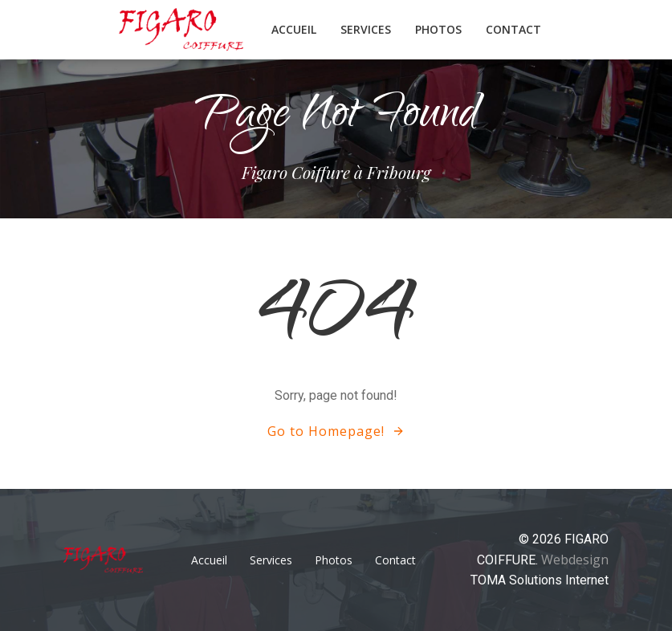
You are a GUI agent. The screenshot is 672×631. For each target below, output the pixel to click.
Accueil (294, 29)
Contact (513, 29)
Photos (438, 29)
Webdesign (575, 560)
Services (366, 29)
